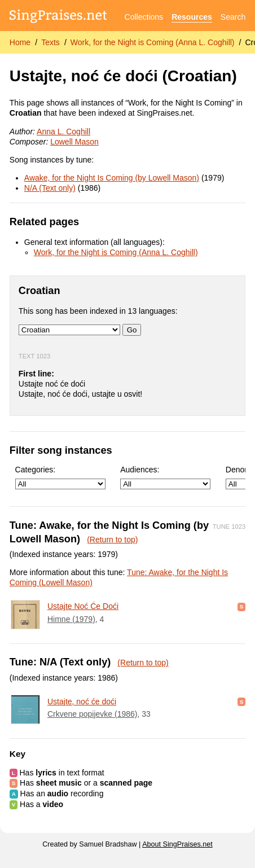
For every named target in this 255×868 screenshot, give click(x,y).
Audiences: (165, 477)
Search (233, 17)
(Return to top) (112, 540)
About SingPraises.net (177, 844)
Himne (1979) (71, 619)
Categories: (60, 477)
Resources (192, 17)
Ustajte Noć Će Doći (83, 606)
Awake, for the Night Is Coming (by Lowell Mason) (112, 178)
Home (20, 42)
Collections (144, 17)
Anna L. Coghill (63, 131)
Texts (50, 42)
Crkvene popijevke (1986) (93, 714)
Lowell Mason (74, 142)
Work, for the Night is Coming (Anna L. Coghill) (153, 42)
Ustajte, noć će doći (82, 702)
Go (132, 330)
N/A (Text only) (50, 188)
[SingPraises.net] (58, 17)
